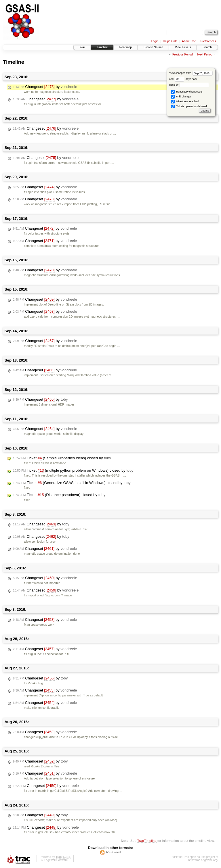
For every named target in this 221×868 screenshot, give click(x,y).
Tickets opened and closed (189, 106)
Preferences (208, 41)
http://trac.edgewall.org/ (203, 860)
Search (207, 47)
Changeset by (45, 87)
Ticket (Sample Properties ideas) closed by (62, 458)
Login (155, 41)
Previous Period (183, 54)
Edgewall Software (56, 860)
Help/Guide (170, 41)
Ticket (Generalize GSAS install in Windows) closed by (72, 483)
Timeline (102, 47)
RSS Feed (114, 852)
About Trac (189, 41)
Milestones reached (185, 102)
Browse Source (153, 47)
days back (186, 79)
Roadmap (126, 47)
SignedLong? (54, 595)
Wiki (82, 47)
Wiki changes (181, 97)
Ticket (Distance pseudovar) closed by (59, 495)
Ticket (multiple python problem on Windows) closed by (73, 471)
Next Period (205, 54)
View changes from (191, 73)
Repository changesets (187, 92)
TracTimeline (147, 841)
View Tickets (183, 47)
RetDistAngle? (78, 791)
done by (189, 85)
